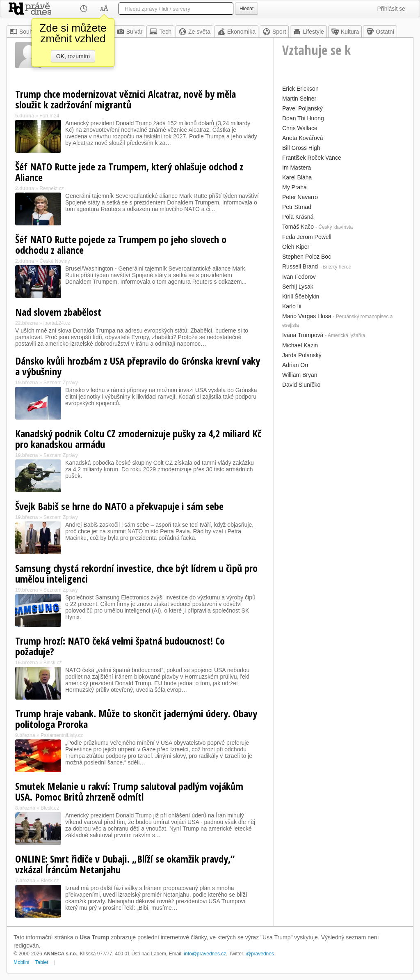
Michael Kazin (300, 345)
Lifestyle (308, 32)
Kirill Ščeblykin (301, 296)
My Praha (294, 187)
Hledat (247, 9)
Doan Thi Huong (303, 118)
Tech (160, 32)
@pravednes (260, 954)
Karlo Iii (292, 306)
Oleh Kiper (296, 247)
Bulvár (130, 32)
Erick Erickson (300, 89)
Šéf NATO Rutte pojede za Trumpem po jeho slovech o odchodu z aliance (121, 244)
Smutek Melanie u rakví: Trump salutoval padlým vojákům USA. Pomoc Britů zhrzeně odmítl (129, 791)
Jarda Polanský (302, 355)
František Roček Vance (312, 158)
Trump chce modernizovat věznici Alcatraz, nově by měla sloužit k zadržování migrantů (126, 99)
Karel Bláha (297, 177)
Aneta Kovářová (303, 138)
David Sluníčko (301, 385)
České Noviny (55, 261)
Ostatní (380, 32)
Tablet (42, 962)
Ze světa (194, 32)
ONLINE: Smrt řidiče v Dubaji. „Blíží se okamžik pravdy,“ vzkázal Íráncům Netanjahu (125, 864)
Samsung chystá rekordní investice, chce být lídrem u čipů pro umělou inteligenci (136, 573)
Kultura (345, 32)
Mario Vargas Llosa (307, 316)
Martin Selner (299, 99)
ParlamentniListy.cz (62, 735)
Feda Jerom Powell (307, 237)
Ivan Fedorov (299, 277)
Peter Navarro (300, 197)
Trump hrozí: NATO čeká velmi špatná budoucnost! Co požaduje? (120, 646)
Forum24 (49, 116)
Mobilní (22, 962)
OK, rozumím (73, 56)
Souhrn (24, 32)
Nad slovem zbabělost (58, 312)
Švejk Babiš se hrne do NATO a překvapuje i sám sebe (119, 506)
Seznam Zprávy (61, 383)
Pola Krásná (298, 217)
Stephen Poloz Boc (307, 257)
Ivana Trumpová (303, 335)
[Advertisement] (344, 442)
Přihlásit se (391, 9)
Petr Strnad (297, 207)
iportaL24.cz (57, 323)
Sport (274, 32)
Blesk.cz (53, 663)
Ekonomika (236, 32)
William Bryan (300, 375)
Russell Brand (300, 266)
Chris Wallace (300, 128)
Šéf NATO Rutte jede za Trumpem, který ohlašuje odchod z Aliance (129, 172)
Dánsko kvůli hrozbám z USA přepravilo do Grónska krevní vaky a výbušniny (138, 366)
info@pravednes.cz (205, 954)
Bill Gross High (301, 148)
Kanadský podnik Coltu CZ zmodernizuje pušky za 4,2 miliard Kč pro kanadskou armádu (138, 439)
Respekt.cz (51, 188)
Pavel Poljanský (302, 108)
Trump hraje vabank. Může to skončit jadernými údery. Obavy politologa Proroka (136, 719)
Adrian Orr (296, 365)
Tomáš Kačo (298, 227)
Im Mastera (297, 168)
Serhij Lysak (298, 287)
